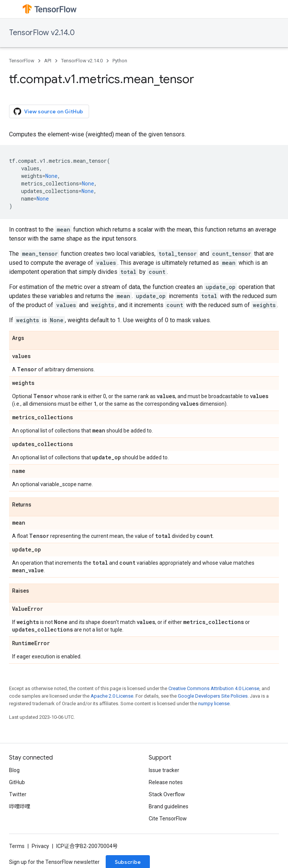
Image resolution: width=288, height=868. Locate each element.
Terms (17, 846)
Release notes (166, 782)
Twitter (18, 794)
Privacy (40, 846)
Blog (14, 770)
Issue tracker (164, 770)
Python (120, 61)
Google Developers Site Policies (213, 696)
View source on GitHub (48, 111)
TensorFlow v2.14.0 (42, 33)
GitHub (17, 782)
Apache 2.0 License (112, 696)
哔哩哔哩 (20, 806)
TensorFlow (22, 61)
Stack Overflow (167, 794)
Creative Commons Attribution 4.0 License (214, 688)
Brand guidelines (169, 806)
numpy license (214, 704)
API (48, 61)
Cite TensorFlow (168, 819)
